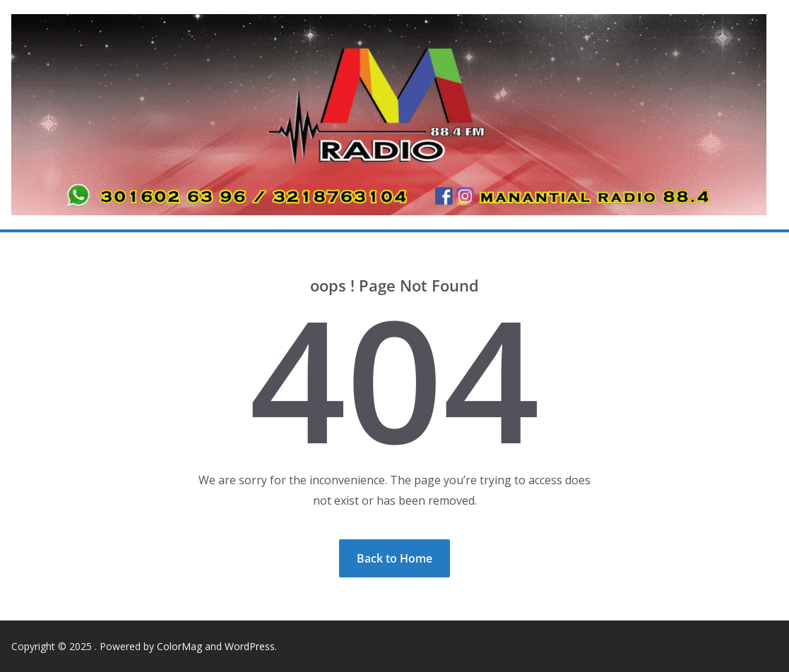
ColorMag (179, 646)
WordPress (250, 646)
